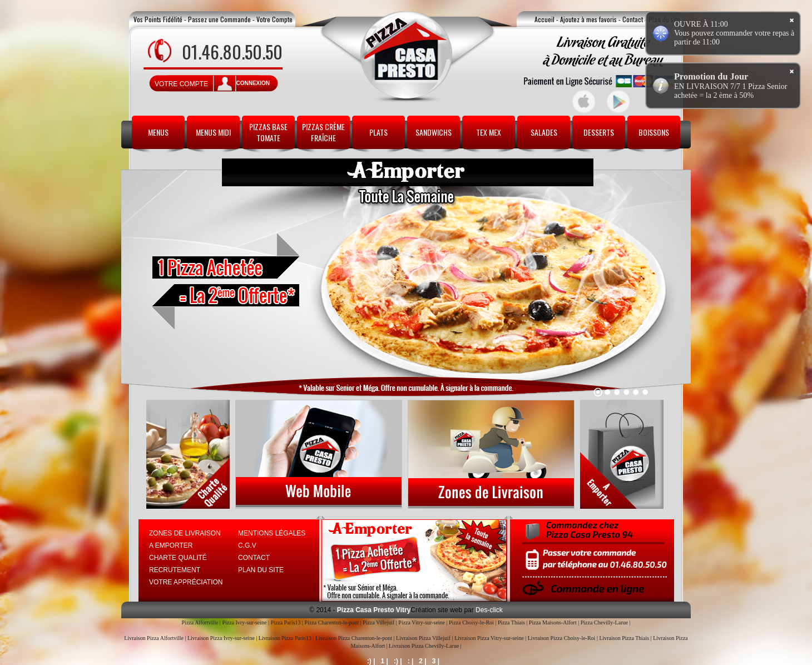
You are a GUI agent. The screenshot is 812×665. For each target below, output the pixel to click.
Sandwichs (434, 132)
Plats (378, 132)
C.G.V (247, 545)
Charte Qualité (178, 558)
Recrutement (175, 570)
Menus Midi (213, 132)
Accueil (544, 19)
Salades (544, 132)
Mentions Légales (272, 533)
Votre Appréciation (186, 582)
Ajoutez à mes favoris (588, 19)
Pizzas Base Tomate (268, 132)
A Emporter (171, 545)
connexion (253, 83)
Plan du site (261, 570)
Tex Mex (489, 132)
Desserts (599, 132)
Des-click (488, 610)
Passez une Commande (219, 19)
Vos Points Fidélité (158, 19)
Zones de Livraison (185, 533)
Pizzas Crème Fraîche (323, 132)
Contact (633, 19)
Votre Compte (274, 19)
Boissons (654, 132)
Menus (158, 132)
